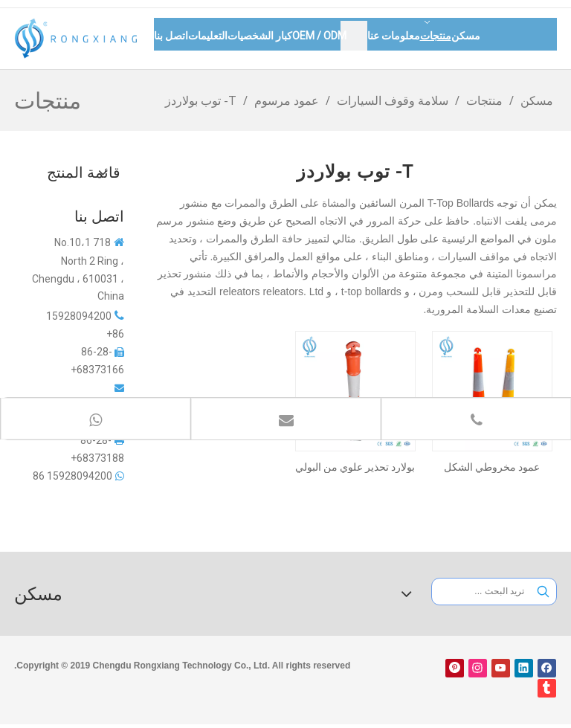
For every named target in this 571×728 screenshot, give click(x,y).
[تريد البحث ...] (481, 592)
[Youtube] (501, 668)
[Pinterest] (455, 668)
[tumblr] (547, 688)
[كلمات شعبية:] (543, 592)
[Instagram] (478, 668)
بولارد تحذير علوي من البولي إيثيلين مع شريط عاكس (355, 467)
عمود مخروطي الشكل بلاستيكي (492, 467)
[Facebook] (547, 668)
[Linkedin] (524, 668)
